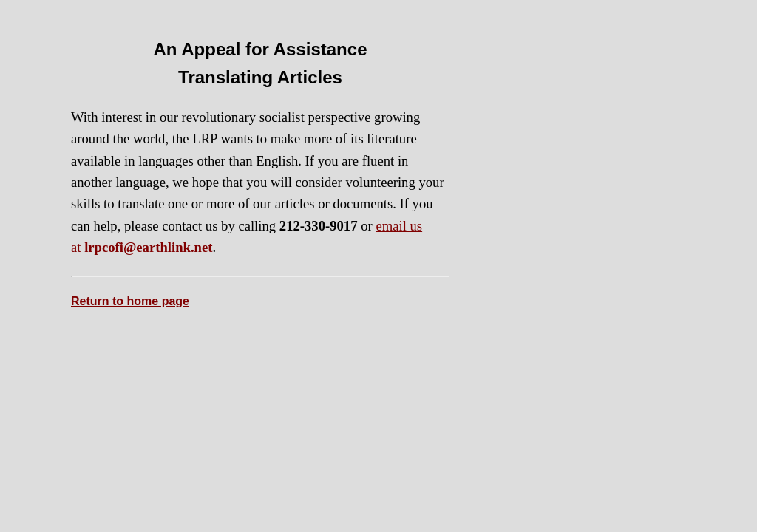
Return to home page (130, 301)
